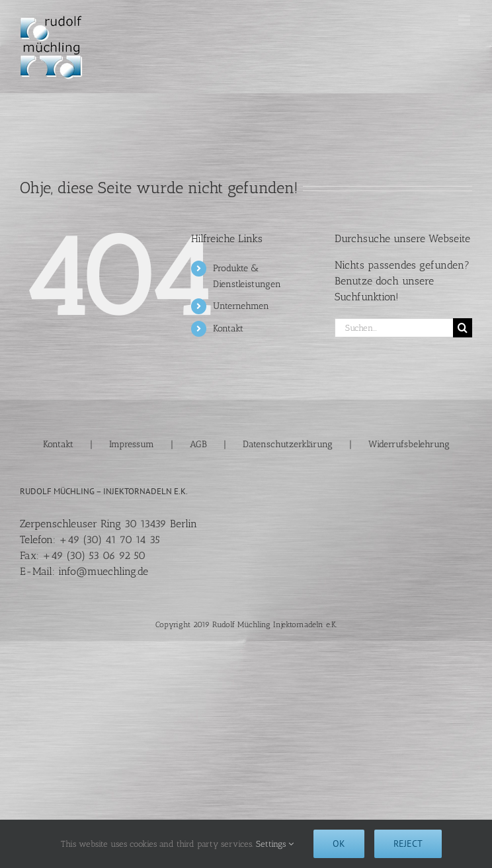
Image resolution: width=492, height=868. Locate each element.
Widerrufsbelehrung (409, 444)
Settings (275, 844)
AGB (198, 444)
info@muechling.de (103, 571)
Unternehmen (241, 306)
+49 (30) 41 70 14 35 (109, 540)
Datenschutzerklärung (288, 444)
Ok (339, 844)
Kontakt (228, 328)
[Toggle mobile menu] (465, 20)
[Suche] (463, 328)
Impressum (132, 444)
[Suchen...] (394, 328)
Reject (408, 844)
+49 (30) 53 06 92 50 (94, 555)
